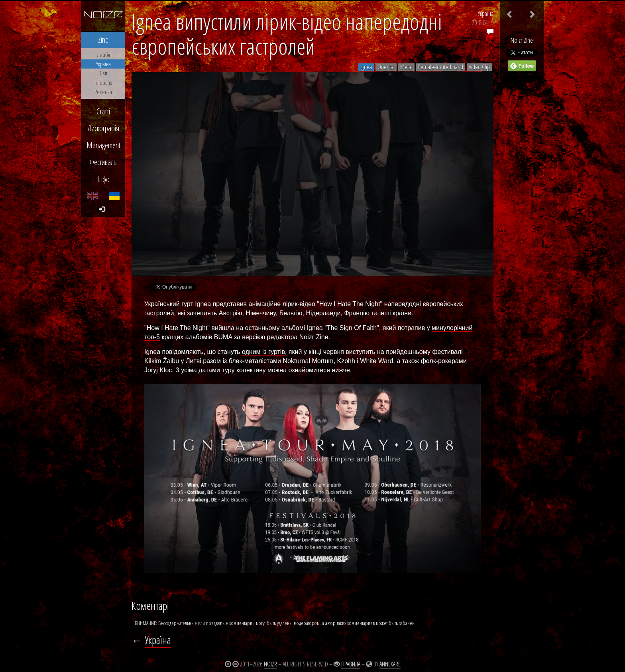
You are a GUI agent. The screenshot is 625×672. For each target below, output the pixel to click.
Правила (351, 664)
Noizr (270, 664)
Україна (486, 14)
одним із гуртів (263, 352)
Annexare (390, 664)
